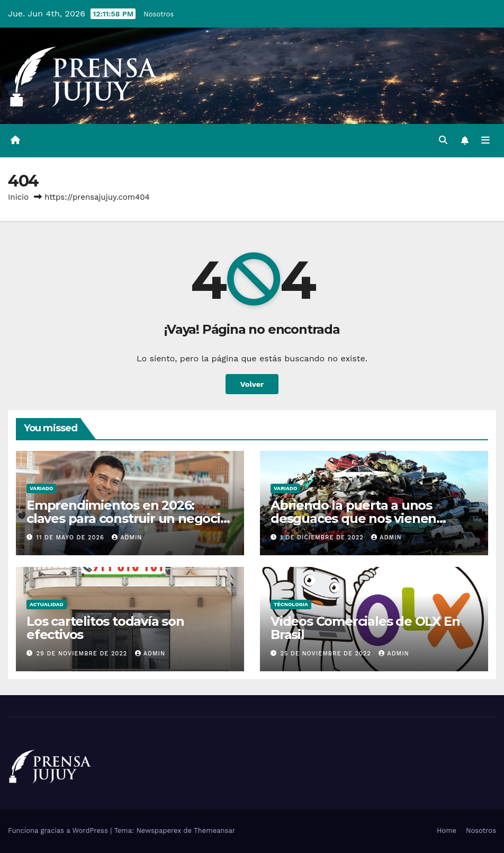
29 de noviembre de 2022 (83, 654)
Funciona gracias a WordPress (59, 830)
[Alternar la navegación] (485, 140)
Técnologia (291, 604)
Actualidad (47, 604)
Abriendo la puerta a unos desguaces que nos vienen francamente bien (353, 518)
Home (447, 830)
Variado (41, 488)
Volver (252, 384)
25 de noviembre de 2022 (327, 654)
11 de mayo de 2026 (72, 537)
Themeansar (214, 830)
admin (127, 537)
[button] (443, 140)
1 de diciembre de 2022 (323, 537)
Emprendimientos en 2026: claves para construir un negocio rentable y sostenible (127, 518)
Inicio (18, 197)
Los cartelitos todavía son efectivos (105, 628)
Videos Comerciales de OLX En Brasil (365, 628)
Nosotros (159, 14)
